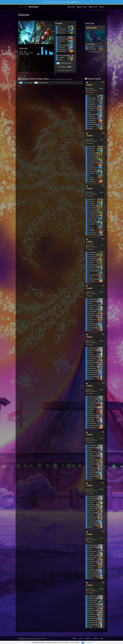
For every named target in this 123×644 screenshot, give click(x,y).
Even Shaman (91, 28)
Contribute (72, 7)
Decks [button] (102, 7)
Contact (81, 638)
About (102, 638)
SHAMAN (89, 85)
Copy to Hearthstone (92, 90)
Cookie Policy (96, 638)
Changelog (74, 638)
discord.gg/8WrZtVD (73, 2)
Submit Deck (93, 7)
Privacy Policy (88, 638)
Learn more (90, 642)
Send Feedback (82, 7)
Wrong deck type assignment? (95, 52)
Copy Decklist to (65, 67)
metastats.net (44, 638)
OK (83, 643)
